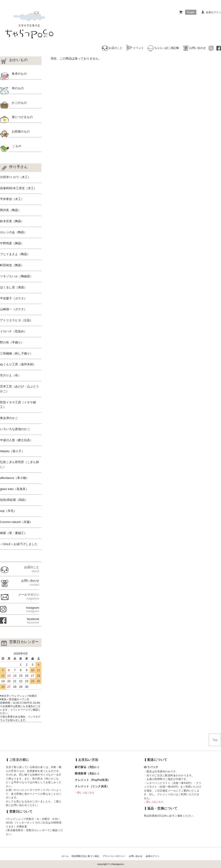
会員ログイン (213, 12)
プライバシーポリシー (114, 856)
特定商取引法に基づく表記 (85, 856)
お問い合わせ (194, 48)
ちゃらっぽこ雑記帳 (163, 48)
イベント (135, 48)
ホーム (65, 856)
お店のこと (112, 48)
